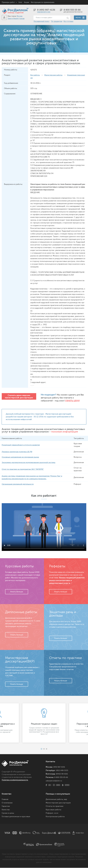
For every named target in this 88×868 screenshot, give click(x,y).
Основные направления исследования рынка (22, 457)
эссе (56, 813)
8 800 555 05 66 (72, 10)
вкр (66, 800)
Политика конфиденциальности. (16, 780)
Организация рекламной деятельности (19, 484)
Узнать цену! (60, 401)
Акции (27, 2)
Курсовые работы (53, 810)
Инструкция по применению (43, 2)
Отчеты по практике (55, 806)
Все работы (35, 75)
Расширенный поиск (41, 21)
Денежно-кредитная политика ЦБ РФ (18, 452)
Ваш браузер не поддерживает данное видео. (44, 527)
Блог (20, 2)
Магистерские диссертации (58, 803)
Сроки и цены (8, 813)
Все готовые (68, 21)
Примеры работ (8, 2)
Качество (6, 810)
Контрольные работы (55, 817)
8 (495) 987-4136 (46, 10)
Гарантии (6, 806)
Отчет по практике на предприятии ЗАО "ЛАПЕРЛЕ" (24, 469)
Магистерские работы (55, 75)
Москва (19, 16)
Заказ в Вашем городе (16, 19)
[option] (44, 723)
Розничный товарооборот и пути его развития (22, 445)
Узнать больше (17, 592)
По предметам (57, 21)
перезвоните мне (44, 12)
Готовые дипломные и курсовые (16, 817)
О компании (7, 803)
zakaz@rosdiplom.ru (54, 781)
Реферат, (50, 813)
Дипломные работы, (55, 800)
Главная (5, 800)
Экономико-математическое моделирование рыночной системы (31, 463)
